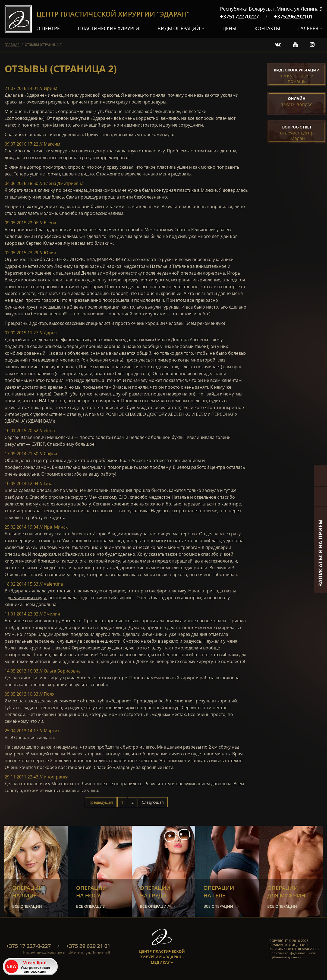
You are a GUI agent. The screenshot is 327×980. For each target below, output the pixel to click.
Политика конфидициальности (293, 953)
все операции (27, 906)
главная (12, 45)
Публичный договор (285, 957)
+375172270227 (239, 16)
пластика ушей (172, 167)
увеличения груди (27, 598)
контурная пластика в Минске (185, 190)
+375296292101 (293, 16)
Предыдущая (101, 802)
